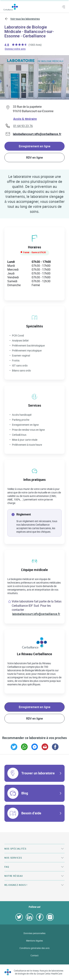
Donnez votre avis (15, 49)
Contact (34, 955)
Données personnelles (34, 933)
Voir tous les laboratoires (25, 19)
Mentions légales (35, 941)
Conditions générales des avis (34, 948)
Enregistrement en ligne (35, 146)
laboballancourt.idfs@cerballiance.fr (37, 134)
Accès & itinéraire (25, 119)
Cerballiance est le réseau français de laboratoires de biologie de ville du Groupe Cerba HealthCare (39, 972)
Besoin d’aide (31, 813)
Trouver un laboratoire (38, 773)
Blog (25, 793)
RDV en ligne (34, 158)
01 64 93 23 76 (23, 126)
